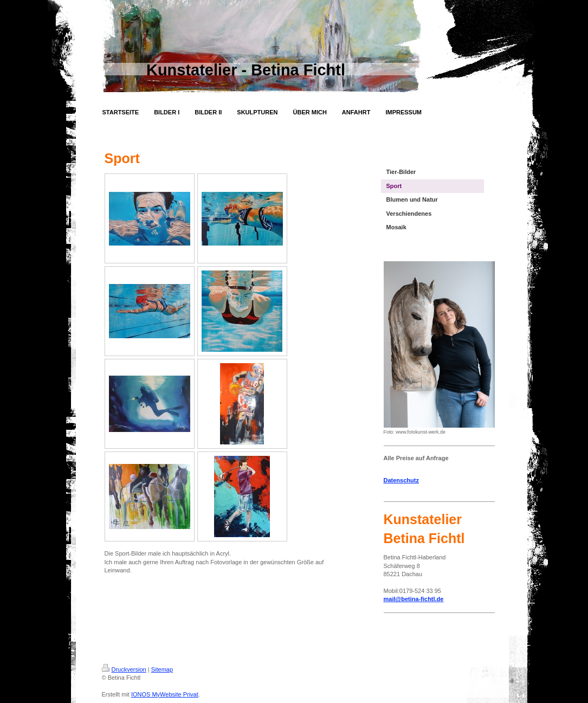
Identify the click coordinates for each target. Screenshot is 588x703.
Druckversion (124, 669)
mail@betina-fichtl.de (414, 599)
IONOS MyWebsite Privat (165, 694)
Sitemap (162, 669)
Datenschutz (401, 480)
